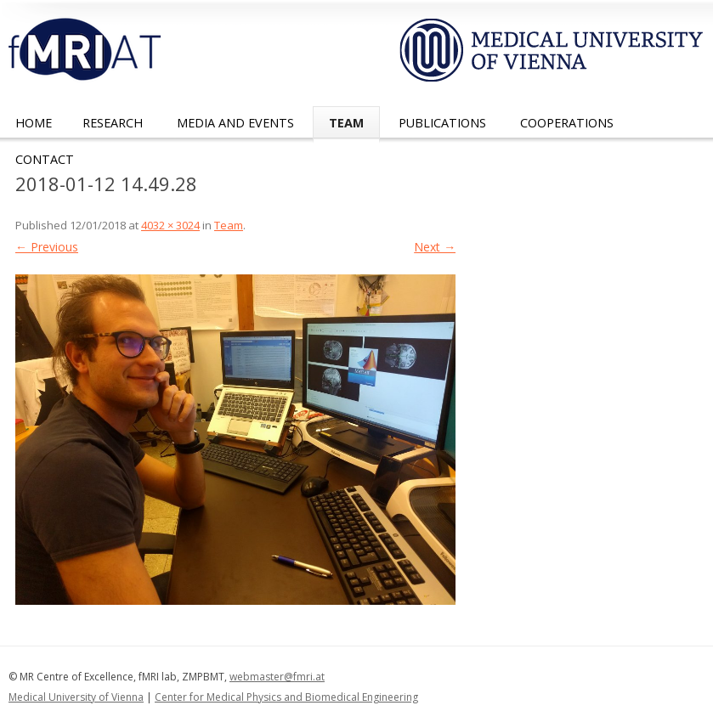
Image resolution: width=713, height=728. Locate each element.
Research (113, 123)
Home (34, 123)
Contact (45, 159)
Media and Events (235, 123)
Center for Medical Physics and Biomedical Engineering (286, 697)
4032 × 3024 (170, 225)
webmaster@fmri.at (277, 677)
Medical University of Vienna (76, 697)
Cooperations (567, 123)
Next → (435, 247)
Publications (442, 123)
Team (346, 123)
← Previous (47, 247)
